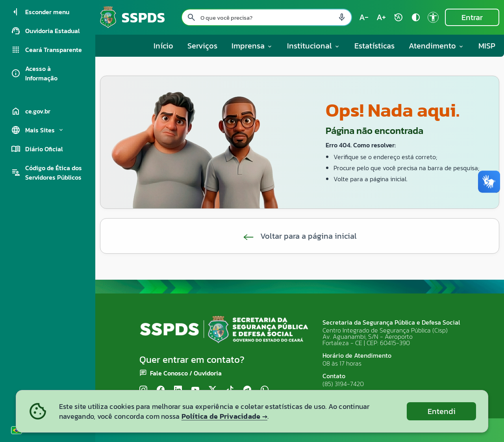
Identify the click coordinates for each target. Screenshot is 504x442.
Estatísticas (374, 46)
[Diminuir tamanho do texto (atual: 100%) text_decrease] (364, 17)
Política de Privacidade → (224, 416)
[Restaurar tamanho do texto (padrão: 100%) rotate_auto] (398, 17)
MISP (487, 46)
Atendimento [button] (436, 46)
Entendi (442, 411)
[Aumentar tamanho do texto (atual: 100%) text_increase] (381, 17)
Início (163, 46)
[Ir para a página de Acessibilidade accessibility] (433, 17)
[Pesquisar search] (191, 17)
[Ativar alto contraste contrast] (416, 17)
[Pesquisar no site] (267, 17)
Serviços (202, 46)
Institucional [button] (314, 46)
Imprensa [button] (252, 46)
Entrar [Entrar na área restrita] (472, 17)
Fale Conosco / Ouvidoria (186, 373)
